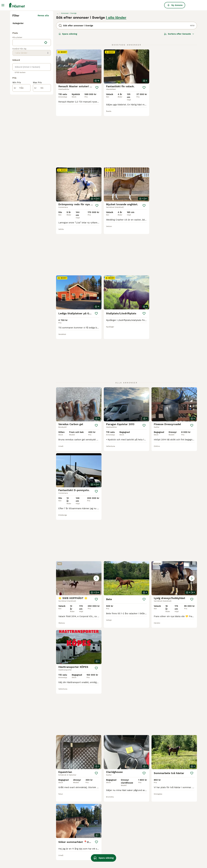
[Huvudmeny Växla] (3, 5)
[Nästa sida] (153, 775)
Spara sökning (68, 89)
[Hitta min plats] (46, 105)
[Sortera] (179, 89)
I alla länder (116, 72)
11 (137, 775)
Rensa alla (43, 70)
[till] (42, 151)
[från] (21, 151)
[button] (126, 368)
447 (146, 775)
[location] (32, 105)
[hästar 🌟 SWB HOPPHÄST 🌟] (126, 368)
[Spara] (97, 142)
